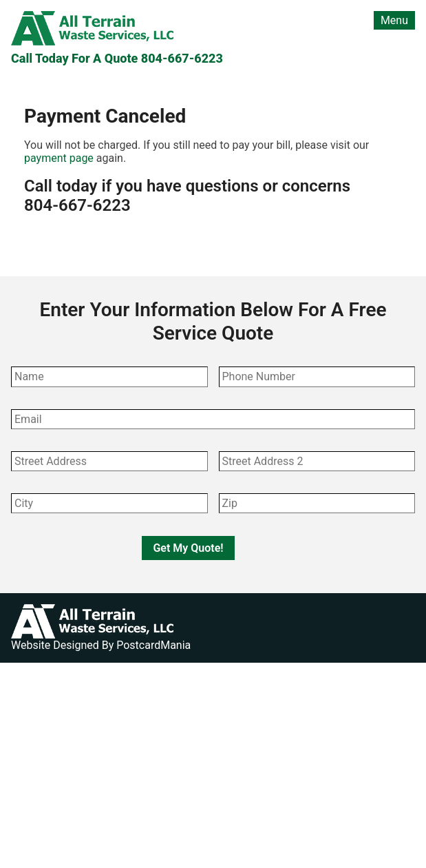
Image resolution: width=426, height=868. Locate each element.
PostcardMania (153, 645)
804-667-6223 (182, 58)
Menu (394, 20)
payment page (59, 158)
